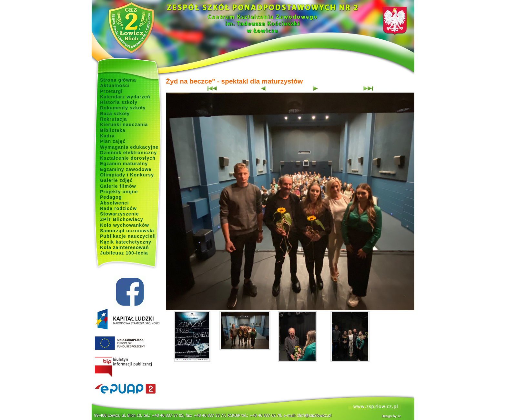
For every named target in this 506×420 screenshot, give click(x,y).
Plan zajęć (113, 141)
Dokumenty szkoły (123, 108)
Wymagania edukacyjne (129, 147)
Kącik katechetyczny (126, 242)
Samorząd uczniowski (127, 231)
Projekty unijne (119, 192)
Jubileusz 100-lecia (124, 253)
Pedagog (111, 197)
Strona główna (118, 80)
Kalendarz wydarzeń (125, 97)
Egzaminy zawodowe (126, 169)
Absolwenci (114, 203)
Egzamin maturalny (124, 164)
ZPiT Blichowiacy (122, 219)
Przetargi (111, 91)
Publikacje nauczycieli (128, 236)
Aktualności (115, 85)
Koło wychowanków (125, 225)
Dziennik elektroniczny (128, 153)
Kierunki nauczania (124, 125)
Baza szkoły (115, 114)
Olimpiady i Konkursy (127, 175)
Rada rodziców (118, 208)
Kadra (107, 136)
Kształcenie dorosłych (128, 158)
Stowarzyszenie (120, 214)
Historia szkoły (119, 102)
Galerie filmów (118, 186)
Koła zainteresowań (125, 247)
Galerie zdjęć (116, 180)
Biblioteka (113, 130)
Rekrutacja (113, 119)
